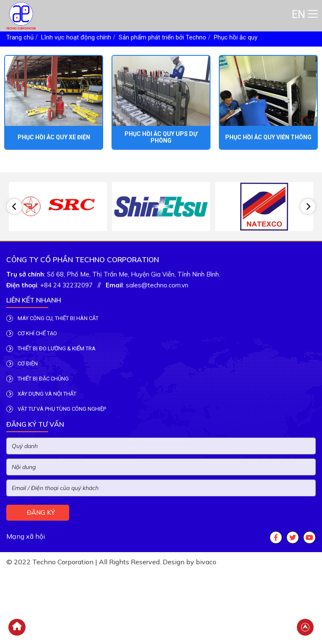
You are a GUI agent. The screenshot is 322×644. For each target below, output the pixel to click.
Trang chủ (20, 37)
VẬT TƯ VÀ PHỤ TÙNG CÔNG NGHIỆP (56, 420)
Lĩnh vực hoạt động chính (76, 37)
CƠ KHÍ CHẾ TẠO (32, 344)
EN (299, 14)
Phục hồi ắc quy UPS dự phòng (161, 137)
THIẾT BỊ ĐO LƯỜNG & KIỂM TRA (51, 359)
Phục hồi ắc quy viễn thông (268, 137)
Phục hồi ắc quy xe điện (54, 137)
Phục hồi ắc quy (236, 37)
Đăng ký (40, 523)
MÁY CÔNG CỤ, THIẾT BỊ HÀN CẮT (52, 329)
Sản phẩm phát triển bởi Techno (162, 37)
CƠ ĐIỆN (22, 374)
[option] (58, 209)
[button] (14, 209)
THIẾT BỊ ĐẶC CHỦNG (38, 389)
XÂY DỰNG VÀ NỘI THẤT (41, 404)
